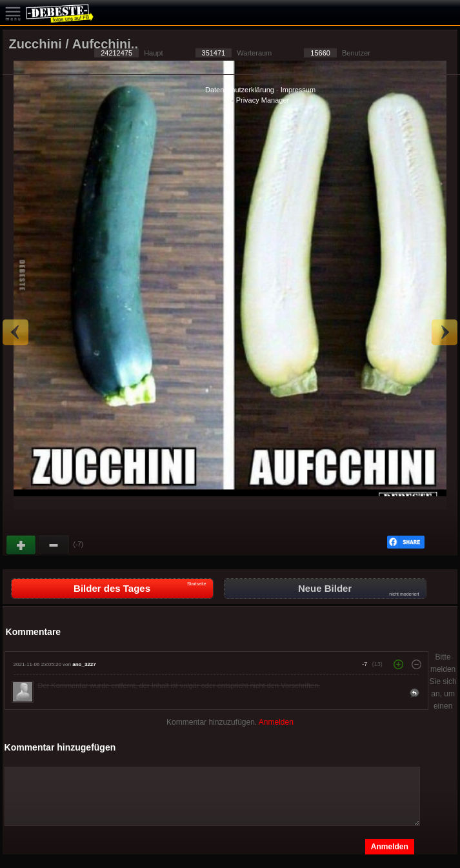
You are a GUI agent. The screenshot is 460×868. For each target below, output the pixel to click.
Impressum (298, 90)
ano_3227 (84, 664)
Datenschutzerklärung (240, 90)
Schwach (54, 545)
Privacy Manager (263, 100)
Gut (22, 545)
